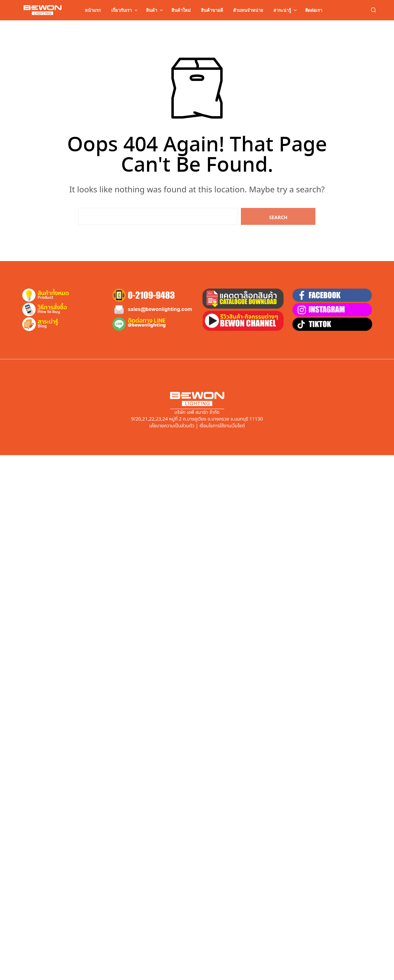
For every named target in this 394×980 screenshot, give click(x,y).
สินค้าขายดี (212, 10)
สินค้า (152, 10)
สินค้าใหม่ (181, 10)
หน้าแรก (93, 10)
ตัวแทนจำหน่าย (248, 10)
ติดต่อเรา (314, 10)
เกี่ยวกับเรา (121, 10)
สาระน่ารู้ (282, 10)
